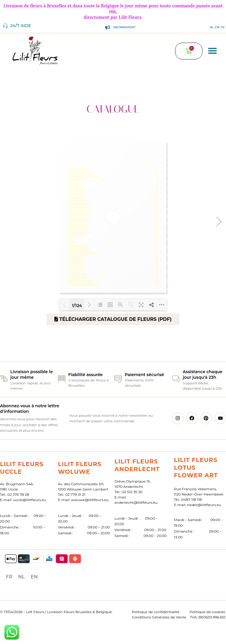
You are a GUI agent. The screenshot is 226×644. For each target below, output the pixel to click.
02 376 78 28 (18, 494)
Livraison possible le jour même (31, 375)
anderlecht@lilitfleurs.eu (136, 502)
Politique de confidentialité (155, 612)
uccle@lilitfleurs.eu (30, 500)
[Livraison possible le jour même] (4, 379)
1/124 (77, 305)
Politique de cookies (207, 612)
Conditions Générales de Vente (159, 617)
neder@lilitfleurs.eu (204, 505)
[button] (212, 51)
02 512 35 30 (132, 492)
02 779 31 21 (75, 494)
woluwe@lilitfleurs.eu (90, 500)
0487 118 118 (192, 499)
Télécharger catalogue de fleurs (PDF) (113, 319)
